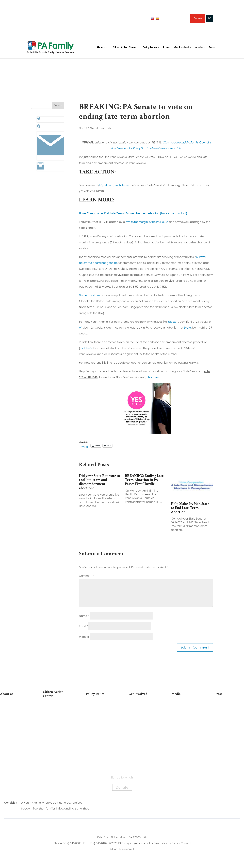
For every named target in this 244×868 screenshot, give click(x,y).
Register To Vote (58, 740)
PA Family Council (15, 720)
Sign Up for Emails (143, 736)
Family (101, 720)
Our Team (15, 714)
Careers (143, 725)
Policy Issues (150, 49)
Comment (86, 578)
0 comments (104, 130)
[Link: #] (50, 160)
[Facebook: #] (39, 129)
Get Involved (182, 49)
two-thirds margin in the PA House (147, 224)
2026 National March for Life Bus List (58, 711)
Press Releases (229, 709)
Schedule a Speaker (143, 755)
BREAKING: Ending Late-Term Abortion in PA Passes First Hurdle (145, 482)
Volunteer (143, 720)
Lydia (188, 330)
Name (84, 618)
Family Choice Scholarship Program (15, 755)
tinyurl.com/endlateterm (115, 187)
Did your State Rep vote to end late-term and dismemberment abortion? (99, 484)
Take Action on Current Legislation (58, 719)
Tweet (84, 448)
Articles (186, 709)
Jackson (173, 324)
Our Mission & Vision (15, 709)
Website (84, 639)
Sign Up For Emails (58, 765)
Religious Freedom (101, 714)
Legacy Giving (143, 730)
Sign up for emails (174, 19)
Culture (101, 725)
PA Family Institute (15, 725)
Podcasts (186, 714)
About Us (101, 49)
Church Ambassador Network (15, 746)
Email (83, 628)
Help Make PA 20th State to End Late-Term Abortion (190, 510)
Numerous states (90, 297)
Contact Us (15, 762)
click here (86, 350)
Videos (186, 720)
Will (81, 330)
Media (199, 49)
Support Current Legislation (143, 743)
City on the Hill (15, 739)
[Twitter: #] (39, 122)
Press (212, 49)
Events (167, 49)
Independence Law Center (15, 732)
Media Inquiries (229, 714)
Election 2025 (186, 730)
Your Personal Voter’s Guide (58, 733)
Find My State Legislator (58, 726)
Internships (143, 714)
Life (101, 709)
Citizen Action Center (125, 49)
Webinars (186, 725)
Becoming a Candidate (58, 758)
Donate (198, 19)
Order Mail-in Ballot (58, 746)
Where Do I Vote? (58, 751)
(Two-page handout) (133, 215)
